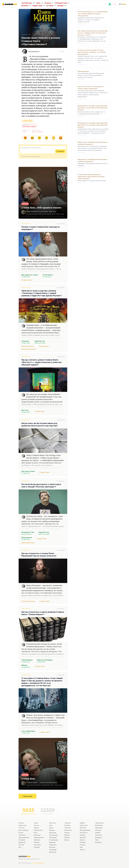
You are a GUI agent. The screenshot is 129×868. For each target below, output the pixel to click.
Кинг (81, 847)
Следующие (27, 796)
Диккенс (83, 837)
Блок (36, 833)
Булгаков (37, 835)
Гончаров (22, 840)
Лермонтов (22, 825)
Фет (20, 847)
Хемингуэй (83, 825)
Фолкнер (83, 828)
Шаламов (52, 842)
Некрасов (22, 842)
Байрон (82, 823)
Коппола (98, 830)
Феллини (98, 842)
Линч (97, 840)
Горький (37, 847)
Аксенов (52, 847)
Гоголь (21, 833)
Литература (26, 224)
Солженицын (54, 840)
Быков (67, 840)
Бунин (51, 828)
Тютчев (21, 845)
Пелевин (67, 825)
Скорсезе (99, 835)
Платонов (37, 845)
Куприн (36, 828)
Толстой (22, 828)
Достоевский (23, 830)
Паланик (83, 842)
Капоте (82, 850)
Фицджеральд (85, 830)
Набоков (37, 840)
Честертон (84, 833)
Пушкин (21, 823)
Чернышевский (24, 837)
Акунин (67, 833)
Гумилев (37, 842)
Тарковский (99, 823)
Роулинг (83, 845)
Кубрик (98, 833)
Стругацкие (53, 835)
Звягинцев (99, 828)
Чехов (36, 823)
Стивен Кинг (28, 121)
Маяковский (38, 830)
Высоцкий (53, 852)
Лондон (83, 835)
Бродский (53, 833)
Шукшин (52, 830)
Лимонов (68, 828)
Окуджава (53, 850)
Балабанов (99, 825)
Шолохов (52, 823)
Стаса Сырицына (38, 863)
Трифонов (53, 845)
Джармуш (99, 837)
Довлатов (68, 830)
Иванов (67, 835)
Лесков (36, 825)
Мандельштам (39, 837)
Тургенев (22, 835)
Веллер (67, 837)
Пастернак (53, 837)
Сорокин (68, 823)
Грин (51, 825)
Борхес (82, 840)
